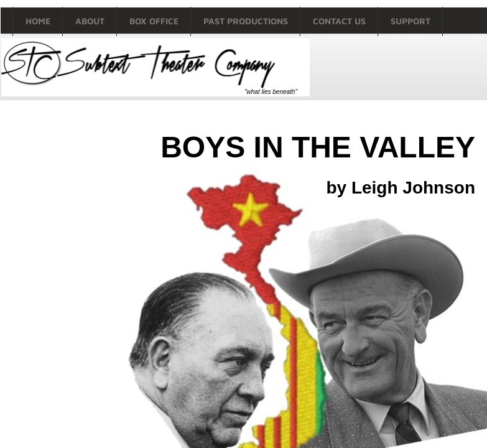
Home (38, 21)
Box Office (154, 21)
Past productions (246, 21)
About (90, 21)
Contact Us (339, 21)
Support (410, 21)
